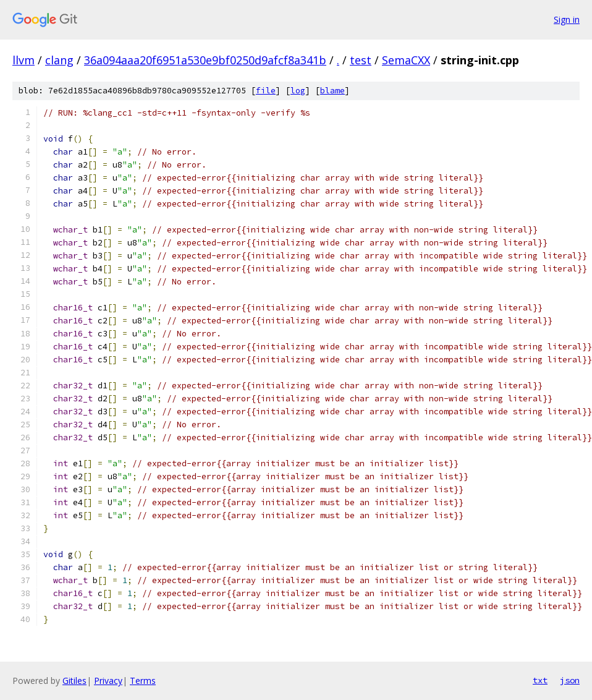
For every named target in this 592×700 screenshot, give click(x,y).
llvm (23, 60)
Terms (143, 681)
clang (59, 60)
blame (332, 91)
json (570, 680)
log (298, 91)
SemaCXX (406, 60)
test (361, 60)
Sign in (567, 19)
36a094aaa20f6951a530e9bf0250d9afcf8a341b (205, 60)
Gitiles (74, 681)
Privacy (108, 681)
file (266, 91)
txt (540, 680)
